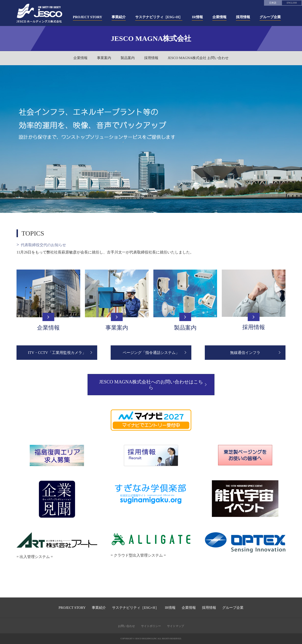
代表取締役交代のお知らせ (43, 245)
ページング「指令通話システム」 (151, 353)
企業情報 (80, 58)
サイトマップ (176, 626)
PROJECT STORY (72, 608)
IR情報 (170, 608)
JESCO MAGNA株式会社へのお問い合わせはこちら (151, 385)
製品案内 (128, 58)
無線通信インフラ (245, 353)
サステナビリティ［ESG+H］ (135, 608)
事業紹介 (99, 608)
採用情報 (151, 58)
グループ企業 (233, 608)
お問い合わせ (126, 626)
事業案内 (104, 58)
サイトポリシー (151, 626)
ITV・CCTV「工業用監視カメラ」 (57, 353)
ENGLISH (292, 3)
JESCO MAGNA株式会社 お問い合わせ (198, 58)
